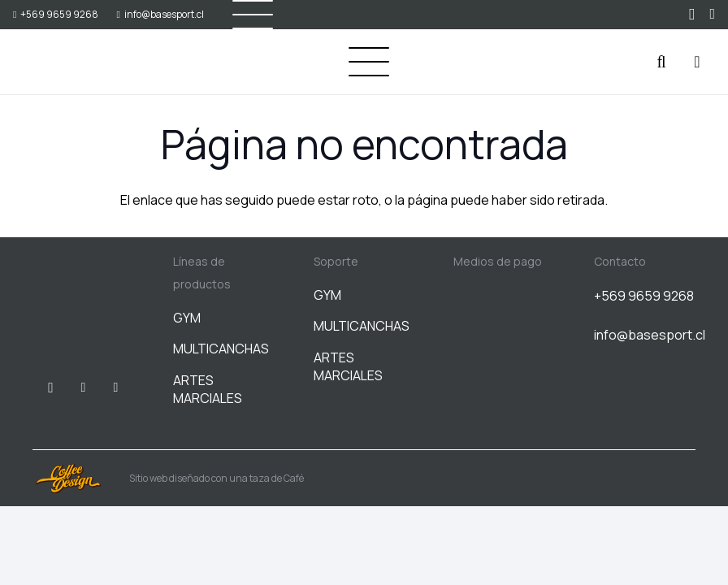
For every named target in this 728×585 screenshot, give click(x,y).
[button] (369, 62)
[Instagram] (692, 15)
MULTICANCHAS (221, 349)
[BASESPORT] (54, 62)
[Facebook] (83, 388)
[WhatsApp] (712, 14)
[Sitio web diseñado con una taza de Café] (81, 479)
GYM (187, 318)
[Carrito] (697, 62)
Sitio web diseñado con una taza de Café (217, 478)
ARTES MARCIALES (208, 389)
